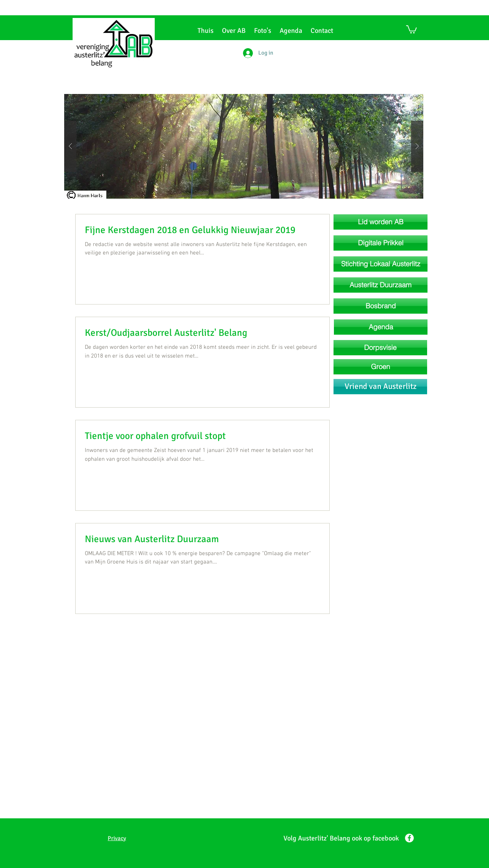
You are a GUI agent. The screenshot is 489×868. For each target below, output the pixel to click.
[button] (411, 29)
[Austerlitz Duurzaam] (381, 285)
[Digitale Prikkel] (381, 243)
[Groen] (380, 367)
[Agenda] (381, 327)
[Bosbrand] (381, 306)
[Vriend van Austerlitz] (380, 387)
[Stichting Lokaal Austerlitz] (381, 264)
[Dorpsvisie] (380, 348)
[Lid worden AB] (381, 222)
